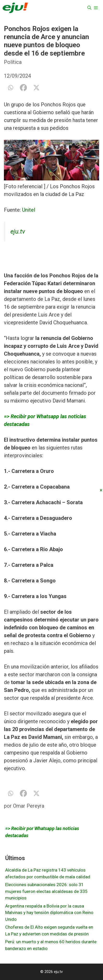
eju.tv (18, 232)
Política (13, 62)
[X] (36, 88)
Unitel (29, 210)
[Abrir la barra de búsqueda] (89, 8)
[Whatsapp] (10, 88)
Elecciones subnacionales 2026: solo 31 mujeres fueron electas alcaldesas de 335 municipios (46, 891)
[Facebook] (23, 88)
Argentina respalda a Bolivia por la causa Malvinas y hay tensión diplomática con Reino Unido (49, 913)
